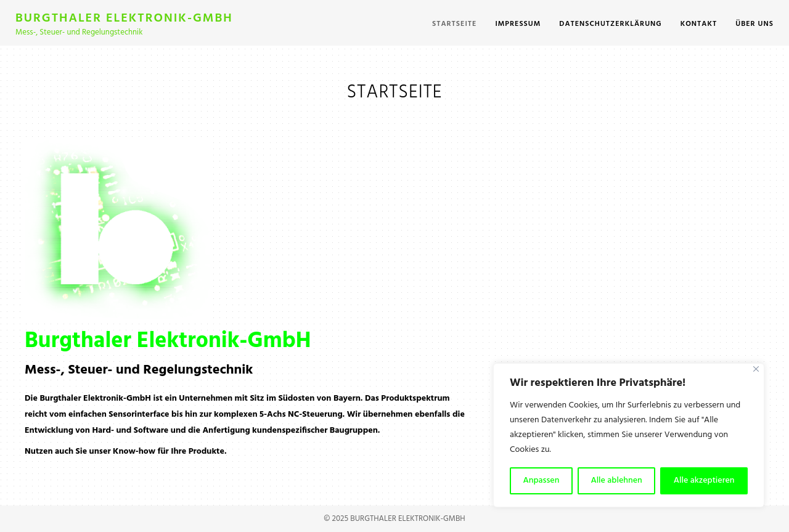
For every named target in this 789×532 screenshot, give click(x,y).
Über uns (754, 24)
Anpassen (542, 481)
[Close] (756, 369)
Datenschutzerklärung (610, 24)
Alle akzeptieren (704, 481)
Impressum (518, 24)
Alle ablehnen (616, 481)
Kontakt (699, 24)
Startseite (454, 24)
